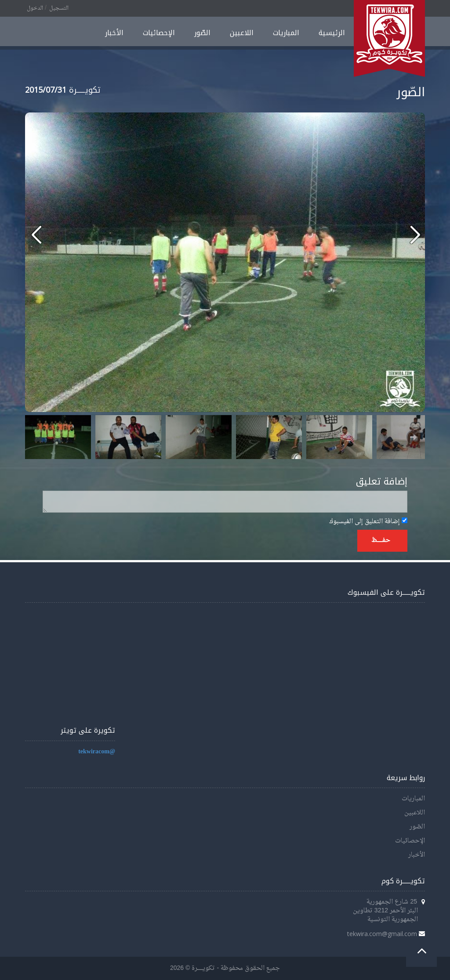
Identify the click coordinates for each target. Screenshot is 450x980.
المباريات (286, 33)
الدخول (35, 8)
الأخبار (114, 33)
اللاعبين (242, 33)
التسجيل (59, 8)
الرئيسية (332, 33)
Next (414, 437)
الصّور (202, 33)
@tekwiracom (97, 752)
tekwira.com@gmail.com (382, 934)
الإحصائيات (159, 33)
